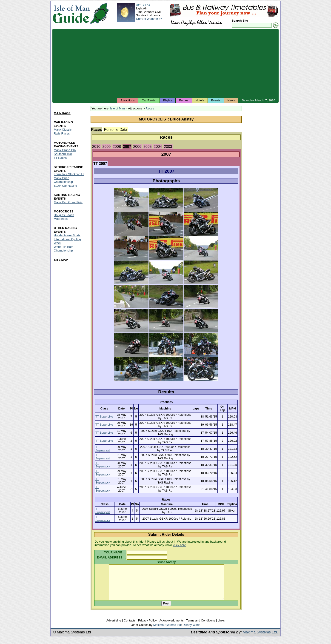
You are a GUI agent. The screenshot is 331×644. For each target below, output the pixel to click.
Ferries (184, 100)
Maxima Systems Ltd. (260, 639)
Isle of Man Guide (71, 13)
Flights (168, 100)
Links (221, 627)
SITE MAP (61, 260)
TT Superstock (103, 465)
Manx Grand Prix (65, 150)
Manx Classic (63, 130)
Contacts (130, 627)
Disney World (192, 632)
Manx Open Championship (63, 180)
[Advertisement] (165, 63)
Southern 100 (63, 154)
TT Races (60, 158)
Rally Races (62, 133)
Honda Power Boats (67, 235)
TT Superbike (104, 416)
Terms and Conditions (201, 627)
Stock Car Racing (65, 186)
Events (216, 100)
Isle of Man (117, 108)
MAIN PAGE (62, 113)
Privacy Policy (147, 627)
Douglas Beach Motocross (64, 217)
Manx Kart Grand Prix (68, 202)
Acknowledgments (171, 627)
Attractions (128, 100)
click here (180, 545)
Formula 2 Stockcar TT (69, 174)
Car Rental (149, 100)
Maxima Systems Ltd (167, 632)
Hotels (200, 100)
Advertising (114, 627)
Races (150, 108)
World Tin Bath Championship (64, 249)
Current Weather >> (149, 19)
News (231, 100)
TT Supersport (103, 449)
